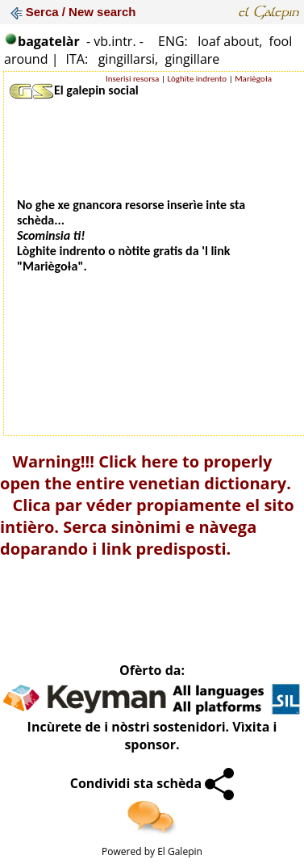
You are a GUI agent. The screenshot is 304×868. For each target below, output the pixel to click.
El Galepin (180, 851)
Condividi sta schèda (152, 783)
